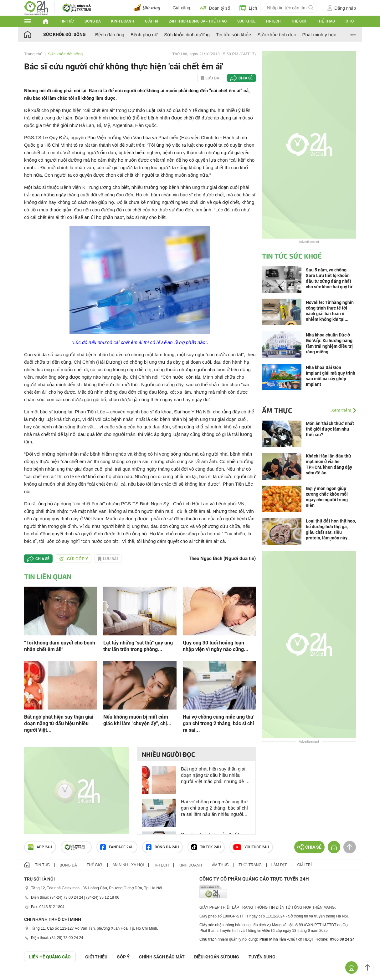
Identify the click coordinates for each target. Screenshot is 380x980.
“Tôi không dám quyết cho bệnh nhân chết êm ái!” (60, 646)
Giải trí (151, 21)
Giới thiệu (96, 957)
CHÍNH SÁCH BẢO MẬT (162, 957)
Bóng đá (93, 21)
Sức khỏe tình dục (277, 35)
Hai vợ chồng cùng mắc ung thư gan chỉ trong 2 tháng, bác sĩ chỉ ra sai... (218, 723)
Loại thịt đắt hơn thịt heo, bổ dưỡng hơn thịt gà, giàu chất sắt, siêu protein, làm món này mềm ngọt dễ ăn (331, 530)
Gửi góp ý (74, 559)
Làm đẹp (280, 865)
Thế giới (299, 21)
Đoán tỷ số (215, 8)
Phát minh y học (319, 35)
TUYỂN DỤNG (262, 957)
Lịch (248, 8)
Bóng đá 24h (162, 847)
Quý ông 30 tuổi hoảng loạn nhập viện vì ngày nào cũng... (216, 646)
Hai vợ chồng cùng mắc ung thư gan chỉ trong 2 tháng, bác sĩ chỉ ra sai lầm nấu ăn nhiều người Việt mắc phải (214, 808)
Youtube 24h (251, 847)
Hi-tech (273, 21)
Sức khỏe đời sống (64, 34)
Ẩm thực (277, 410)
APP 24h (40, 847)
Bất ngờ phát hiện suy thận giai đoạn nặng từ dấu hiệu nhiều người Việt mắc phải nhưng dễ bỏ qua (216, 775)
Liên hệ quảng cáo (50, 957)
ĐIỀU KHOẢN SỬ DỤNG (217, 957)
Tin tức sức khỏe (234, 35)
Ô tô (350, 21)
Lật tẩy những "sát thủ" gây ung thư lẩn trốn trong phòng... (138, 646)
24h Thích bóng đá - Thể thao (198, 21)
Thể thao (326, 21)
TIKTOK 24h (206, 847)
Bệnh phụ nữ (144, 35)
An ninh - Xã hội (128, 865)
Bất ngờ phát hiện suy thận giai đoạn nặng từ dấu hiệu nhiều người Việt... (59, 723)
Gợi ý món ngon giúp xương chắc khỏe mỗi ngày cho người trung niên (327, 497)
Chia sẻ (246, 78)
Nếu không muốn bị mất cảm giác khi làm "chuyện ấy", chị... (137, 720)
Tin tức (67, 21)
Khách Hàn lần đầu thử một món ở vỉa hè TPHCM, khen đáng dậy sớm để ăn (329, 464)
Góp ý (123, 957)
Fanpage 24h (117, 847)
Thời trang (250, 865)
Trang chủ (33, 54)
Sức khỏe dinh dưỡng (187, 35)
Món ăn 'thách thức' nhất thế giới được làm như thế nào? (330, 429)
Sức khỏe (246, 21)
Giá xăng (182, 8)
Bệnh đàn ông (110, 35)
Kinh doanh (123, 21)
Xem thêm (341, 410)
